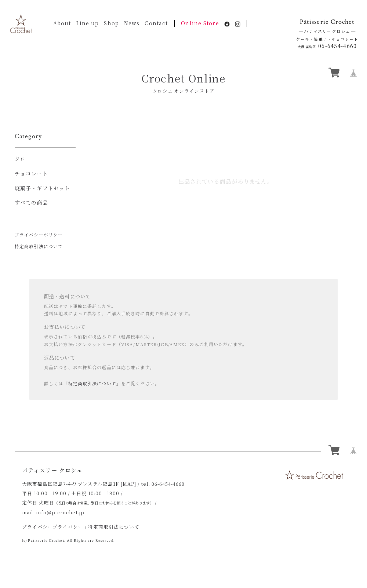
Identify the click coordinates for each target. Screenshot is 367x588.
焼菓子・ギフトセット (42, 188)
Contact (156, 23)
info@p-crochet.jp (60, 512)
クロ (20, 159)
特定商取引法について (39, 246)
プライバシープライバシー (53, 527)
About (62, 23)
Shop (111, 23)
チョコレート (31, 173)
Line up (88, 23)
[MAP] (128, 484)
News (132, 23)
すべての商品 (31, 202)
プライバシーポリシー (39, 234)
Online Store (200, 23)
